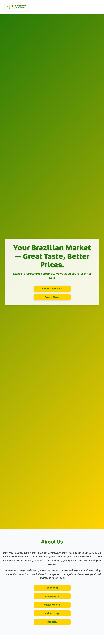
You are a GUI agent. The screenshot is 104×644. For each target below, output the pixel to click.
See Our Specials (52, 289)
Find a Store (52, 297)
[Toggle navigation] (98, 7)
